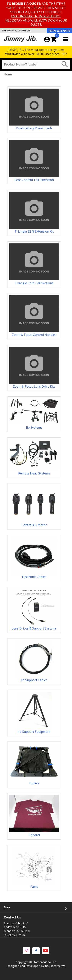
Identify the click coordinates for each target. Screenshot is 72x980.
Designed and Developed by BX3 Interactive (36, 966)
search (65, 64)
